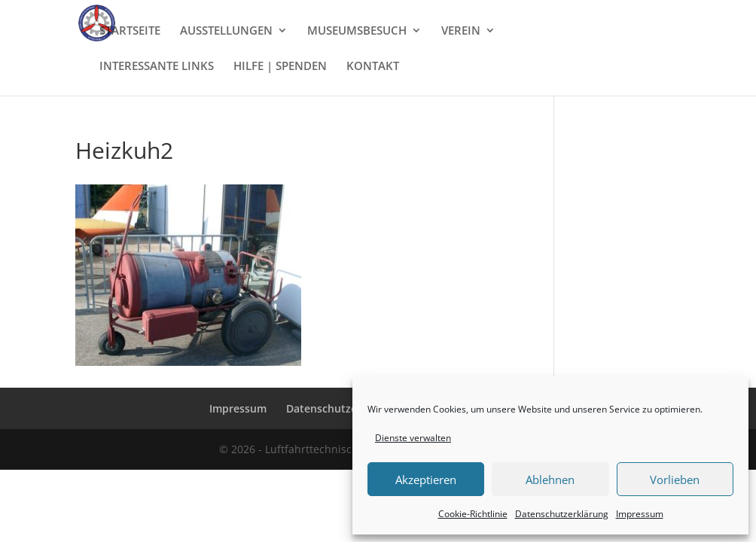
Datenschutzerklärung (562, 514)
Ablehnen (550, 480)
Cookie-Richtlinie (473, 514)
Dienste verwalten (413, 438)
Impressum (640, 514)
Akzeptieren (426, 480)
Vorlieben (675, 480)
